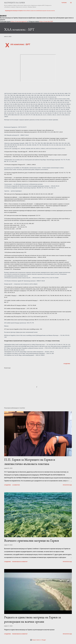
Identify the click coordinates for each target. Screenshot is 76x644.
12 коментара (16, 485)
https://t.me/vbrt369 (46, 21)
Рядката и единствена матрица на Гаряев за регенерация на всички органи (33, 619)
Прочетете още (67, 485)
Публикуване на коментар (20, 562)
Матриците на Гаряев (14, 3)
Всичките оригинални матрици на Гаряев (31, 540)
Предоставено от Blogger (38, 640)
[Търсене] (64, 3)
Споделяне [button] (67, 364)
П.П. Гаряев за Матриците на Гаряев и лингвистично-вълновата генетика (30, 462)
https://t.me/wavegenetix (19, 21)
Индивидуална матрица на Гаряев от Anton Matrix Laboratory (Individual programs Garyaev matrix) (30, 11)
